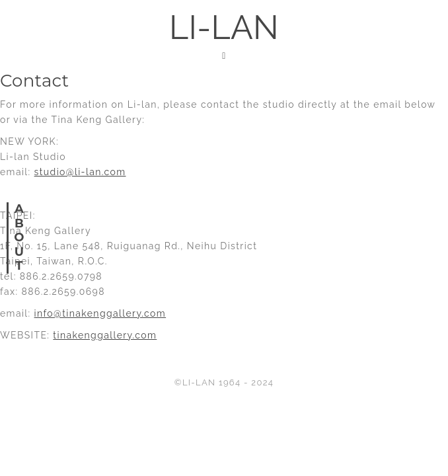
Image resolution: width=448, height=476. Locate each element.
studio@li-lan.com (80, 172)
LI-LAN (224, 27)
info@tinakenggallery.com (100, 313)
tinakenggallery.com (105, 335)
